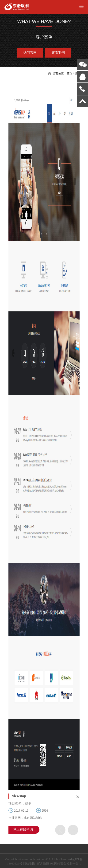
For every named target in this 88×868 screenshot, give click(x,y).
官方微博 (43, 863)
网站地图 (29, 863)
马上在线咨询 (23, 830)
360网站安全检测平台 (64, 863)
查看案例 (58, 53)
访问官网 (30, 53)
